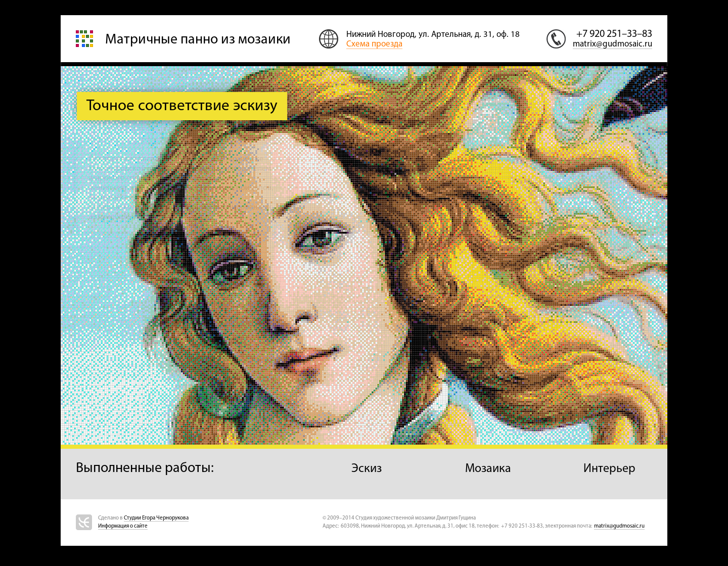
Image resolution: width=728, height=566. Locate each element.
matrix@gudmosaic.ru (612, 44)
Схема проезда (374, 44)
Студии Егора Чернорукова (156, 518)
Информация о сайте (123, 526)
